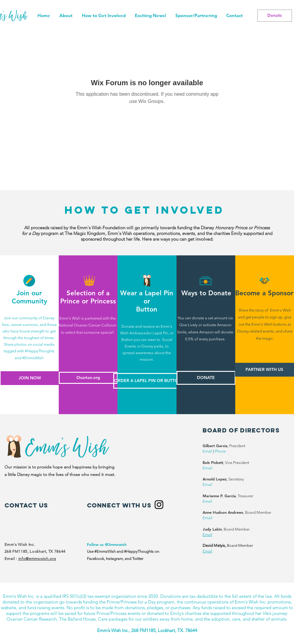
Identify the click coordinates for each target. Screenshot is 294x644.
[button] (104, 15)
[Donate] (275, 16)
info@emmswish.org (37, 559)
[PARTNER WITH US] (264, 370)
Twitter (138, 559)
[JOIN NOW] (30, 378)
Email (207, 451)
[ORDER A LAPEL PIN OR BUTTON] (148, 381)
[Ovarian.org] (88, 378)
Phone (220, 451)
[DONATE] (206, 378)
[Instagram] (159, 505)
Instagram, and (119, 559)
